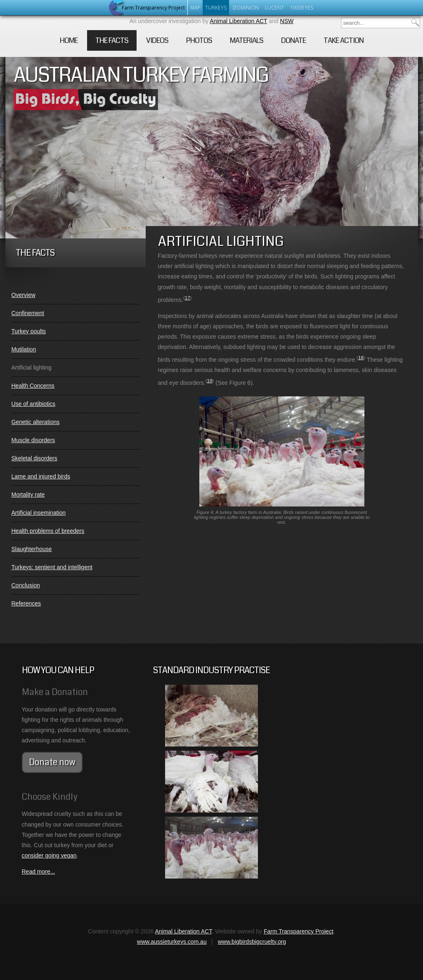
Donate (293, 40)
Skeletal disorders (34, 458)
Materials (247, 40)
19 (210, 380)
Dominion (246, 8)
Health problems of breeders (48, 531)
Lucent (274, 8)
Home (69, 40)
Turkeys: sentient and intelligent (52, 567)
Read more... (39, 872)
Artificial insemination (39, 513)
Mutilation (24, 349)
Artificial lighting (32, 367)
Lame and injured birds (41, 476)
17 (188, 298)
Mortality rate (28, 495)
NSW (287, 21)
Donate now (52, 762)
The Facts (112, 40)
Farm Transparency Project (299, 931)
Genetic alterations (36, 422)
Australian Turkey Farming (141, 75)
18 (361, 357)
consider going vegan (49, 855)
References (26, 603)
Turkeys (216, 8)
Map (195, 8)
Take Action (344, 40)
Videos (157, 40)
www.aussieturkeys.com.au (172, 942)
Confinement (28, 313)
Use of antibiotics (34, 404)
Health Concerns (33, 386)
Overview (24, 295)
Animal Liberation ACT (238, 21)
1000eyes (302, 8)
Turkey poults (29, 331)
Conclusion (26, 585)
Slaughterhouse (32, 549)
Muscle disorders (33, 440)
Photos (199, 40)
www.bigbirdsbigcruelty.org (252, 942)
